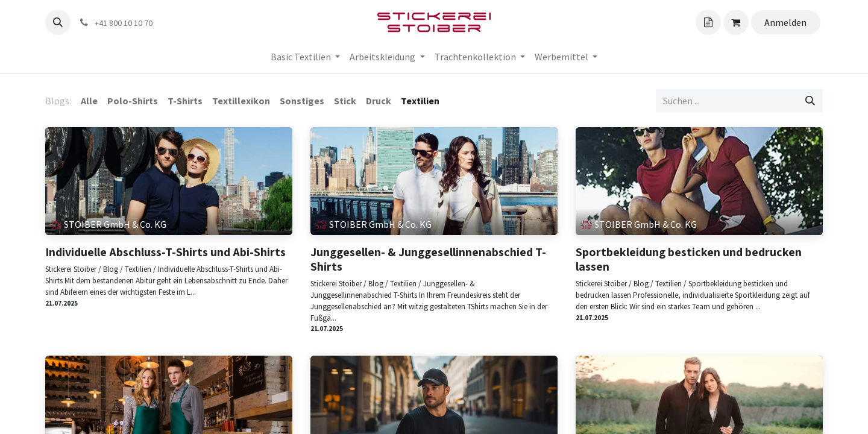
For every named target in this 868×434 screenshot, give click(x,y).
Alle (89, 101)
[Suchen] (810, 101)
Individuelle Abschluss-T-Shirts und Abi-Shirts (165, 252)
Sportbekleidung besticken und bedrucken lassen (689, 259)
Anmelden (785, 22)
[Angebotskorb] (708, 22)
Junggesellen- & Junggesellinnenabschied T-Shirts (428, 259)
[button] (58, 22)
